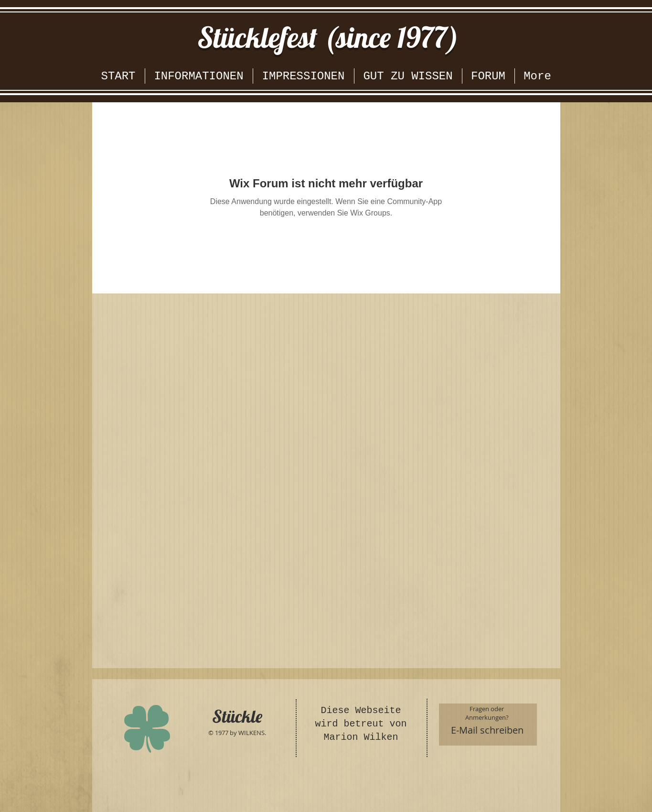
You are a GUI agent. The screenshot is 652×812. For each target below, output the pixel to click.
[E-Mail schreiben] (487, 730)
